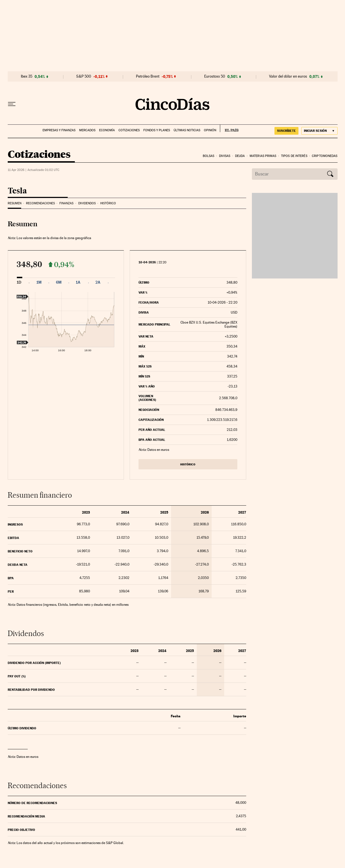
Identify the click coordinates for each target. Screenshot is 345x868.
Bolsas (209, 156)
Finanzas (66, 203)
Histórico (108, 203)
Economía (107, 130)
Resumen (15, 203)
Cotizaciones (129, 130)
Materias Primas (263, 156)
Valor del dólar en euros (288, 76)
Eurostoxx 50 (215, 76)
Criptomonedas (325, 156)
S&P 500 (84, 76)
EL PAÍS (229, 128)
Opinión (210, 130)
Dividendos (87, 203)
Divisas (225, 156)
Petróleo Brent (148, 76)
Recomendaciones (40, 203)
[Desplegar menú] (12, 104)
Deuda (240, 156)
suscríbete (286, 131)
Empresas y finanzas (59, 130)
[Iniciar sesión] (319, 131)
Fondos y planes (157, 130)
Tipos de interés (294, 156)
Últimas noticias (187, 130)
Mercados (87, 130)
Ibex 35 (27, 76)
